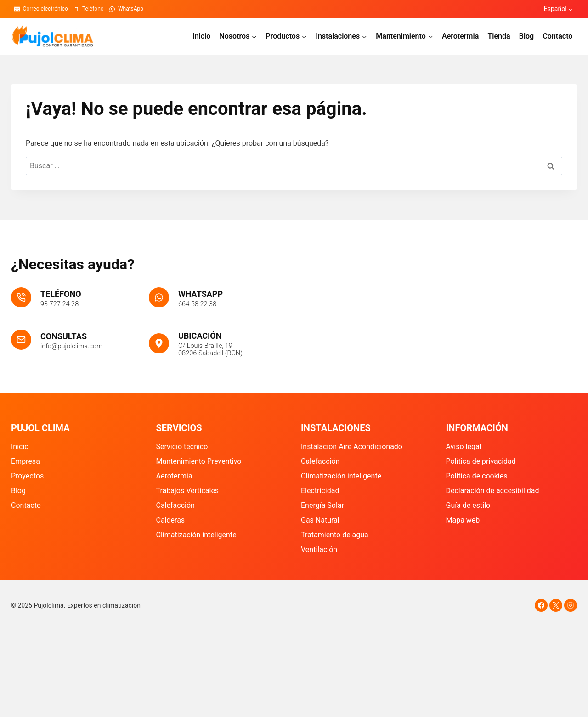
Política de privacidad (481, 461)
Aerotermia (460, 36)
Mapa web (463, 520)
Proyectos (27, 476)
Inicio (201, 36)
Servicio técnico (182, 447)
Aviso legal (464, 447)
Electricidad (320, 491)
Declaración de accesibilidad (493, 491)
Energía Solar (322, 505)
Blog (526, 36)
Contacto (557, 36)
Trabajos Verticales (188, 491)
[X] (556, 605)
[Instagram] (571, 605)
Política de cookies (477, 476)
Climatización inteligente (196, 535)
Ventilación (319, 549)
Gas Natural (320, 520)
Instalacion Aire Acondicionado (352, 447)
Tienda (499, 36)
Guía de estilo (468, 505)
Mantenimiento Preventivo (199, 461)
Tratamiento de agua (335, 535)
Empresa (25, 461)
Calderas (171, 520)
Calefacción (175, 505)
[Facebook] (541, 605)
